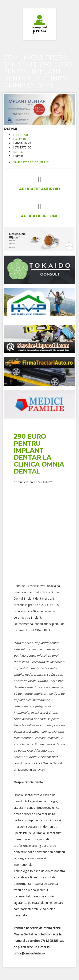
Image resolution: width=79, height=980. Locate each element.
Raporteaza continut (31, 162)
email (18, 152)
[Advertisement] (39, 524)
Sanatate (22, 135)
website (21, 139)
